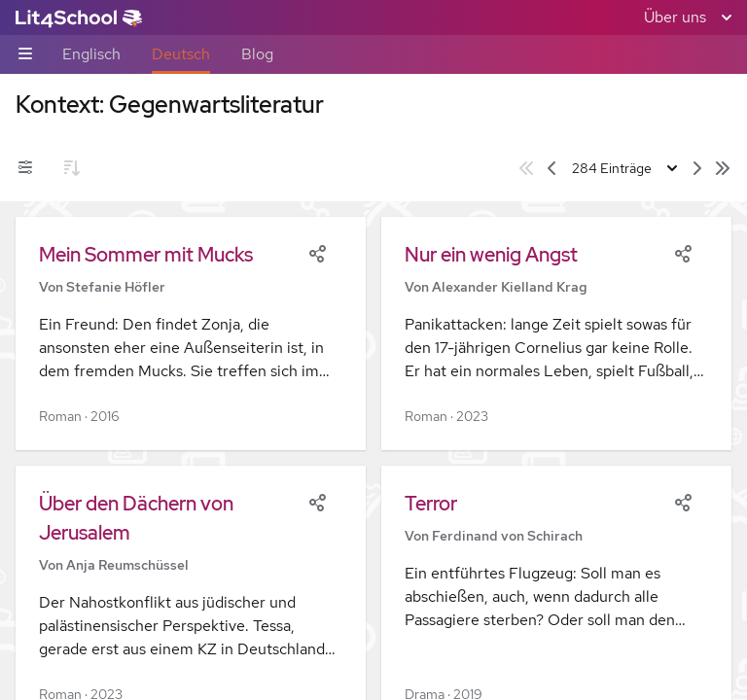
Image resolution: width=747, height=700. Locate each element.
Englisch (91, 54)
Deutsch (181, 54)
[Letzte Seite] (723, 168)
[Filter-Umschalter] (25, 168)
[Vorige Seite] (551, 168)
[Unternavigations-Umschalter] (25, 55)
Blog (257, 54)
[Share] (317, 252)
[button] (191, 333)
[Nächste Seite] (697, 168)
